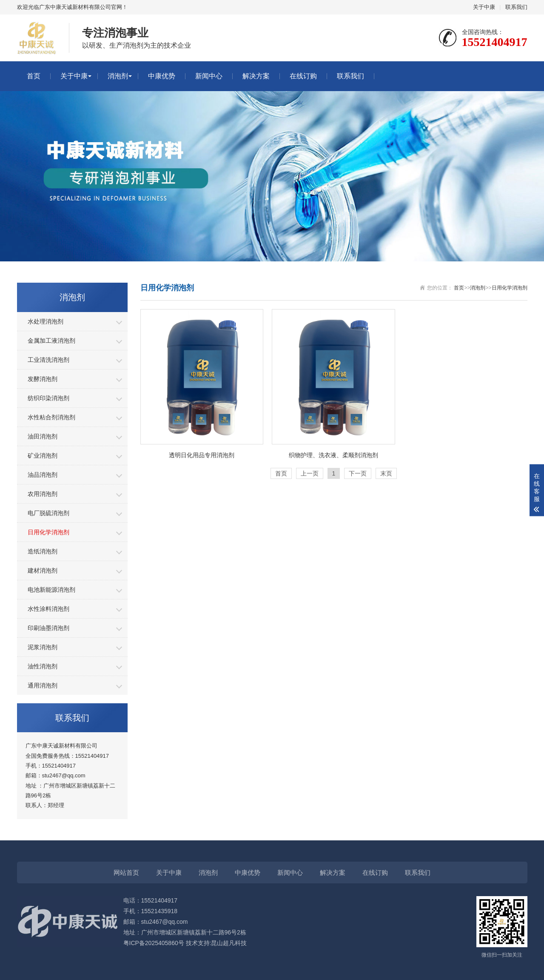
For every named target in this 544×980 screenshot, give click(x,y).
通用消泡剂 (43, 685)
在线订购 (303, 76)
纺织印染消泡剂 (48, 398)
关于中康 (484, 7)
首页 (34, 76)
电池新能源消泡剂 (51, 590)
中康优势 (162, 76)
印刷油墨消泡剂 (48, 628)
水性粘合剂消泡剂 (51, 417)
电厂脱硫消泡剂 (48, 513)
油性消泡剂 (43, 666)
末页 (386, 473)
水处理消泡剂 (46, 321)
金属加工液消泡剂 (51, 341)
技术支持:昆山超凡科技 (216, 943)
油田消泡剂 (43, 436)
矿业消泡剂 (43, 456)
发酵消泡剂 (43, 379)
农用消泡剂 (43, 494)
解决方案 (256, 76)
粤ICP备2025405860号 (154, 943)
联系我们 (516, 7)
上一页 (310, 473)
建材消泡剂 (43, 570)
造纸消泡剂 (43, 551)
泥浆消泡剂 (43, 647)
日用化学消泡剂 (48, 532)
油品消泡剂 (43, 475)
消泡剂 (118, 76)
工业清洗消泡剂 (48, 360)
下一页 (358, 473)
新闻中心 (209, 76)
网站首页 (126, 873)
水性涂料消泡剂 (48, 609)
